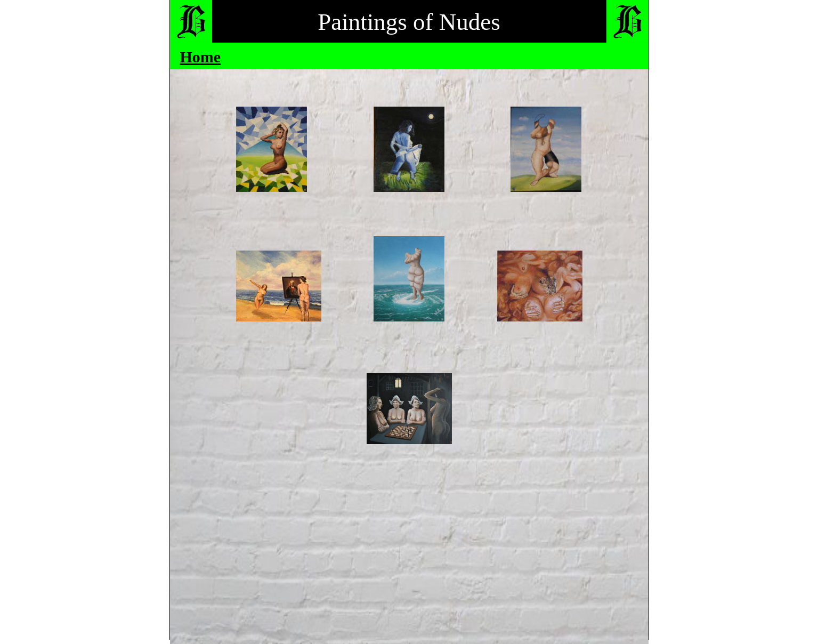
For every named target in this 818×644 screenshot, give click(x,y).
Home (201, 57)
